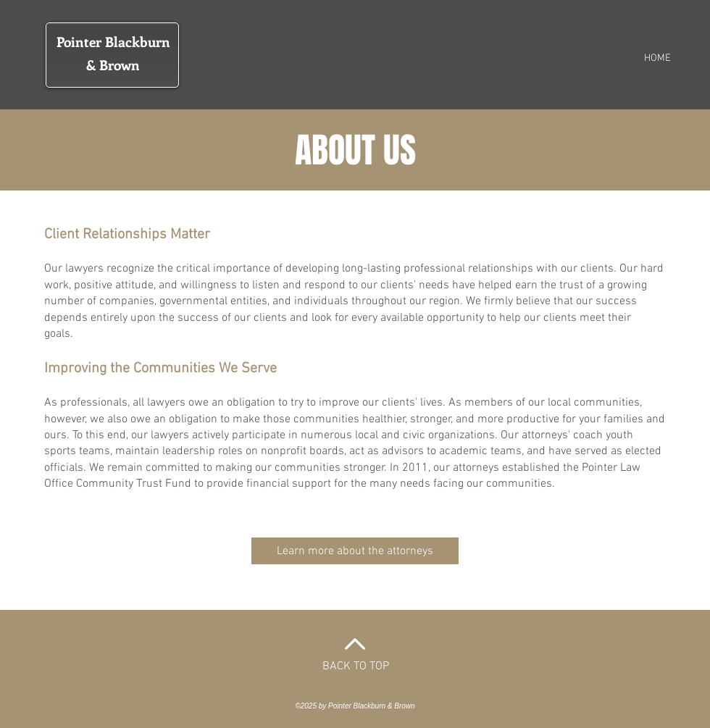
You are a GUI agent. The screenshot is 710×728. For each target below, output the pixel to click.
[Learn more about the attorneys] (355, 551)
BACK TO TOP (356, 666)
